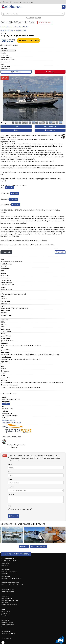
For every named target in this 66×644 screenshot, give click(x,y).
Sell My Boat (5, 2)
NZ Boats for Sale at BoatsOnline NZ (12, 585)
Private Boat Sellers (7, 622)
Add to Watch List (50, 127)
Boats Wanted (6, 627)
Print (16, 127)
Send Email (13, 516)
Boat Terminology (7, 598)
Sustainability (5, 596)
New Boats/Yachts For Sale (9, 559)
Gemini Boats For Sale (7, 30)
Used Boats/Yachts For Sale (10, 561)
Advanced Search (33, 17)
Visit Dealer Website (8, 420)
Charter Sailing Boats (8, 589)
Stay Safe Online (6, 631)
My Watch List (5, 574)
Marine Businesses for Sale (10, 600)
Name (10, 464)
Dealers (4, 609)
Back (16, 130)
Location (11, 487)
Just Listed (5, 565)
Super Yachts (5, 563)
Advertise (4, 616)
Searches (15, 2)
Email (10, 472)
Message (11, 494)
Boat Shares (5, 603)
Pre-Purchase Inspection (9, 45)
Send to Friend (50, 130)
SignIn (29, 2)
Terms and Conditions (8, 633)
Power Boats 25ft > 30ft (22, 27)
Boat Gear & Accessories (9, 572)
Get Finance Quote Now (28, 40)
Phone (10, 479)
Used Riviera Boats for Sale (10, 605)
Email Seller (16, 72)
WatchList (24, 2)
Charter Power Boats (8, 592)
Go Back (24, 547)
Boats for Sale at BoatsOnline (10, 583)
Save (9, 506)
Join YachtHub (6, 614)
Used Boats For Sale (6, 27)
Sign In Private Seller (8, 625)
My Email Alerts (6, 576)
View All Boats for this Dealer (11, 423)
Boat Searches (6, 570)
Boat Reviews (5, 620)
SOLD (5, 78)
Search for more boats (38, 547)
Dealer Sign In (6, 612)
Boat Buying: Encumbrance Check (11, 578)
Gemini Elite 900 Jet (21, 30)
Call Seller (50, 72)
